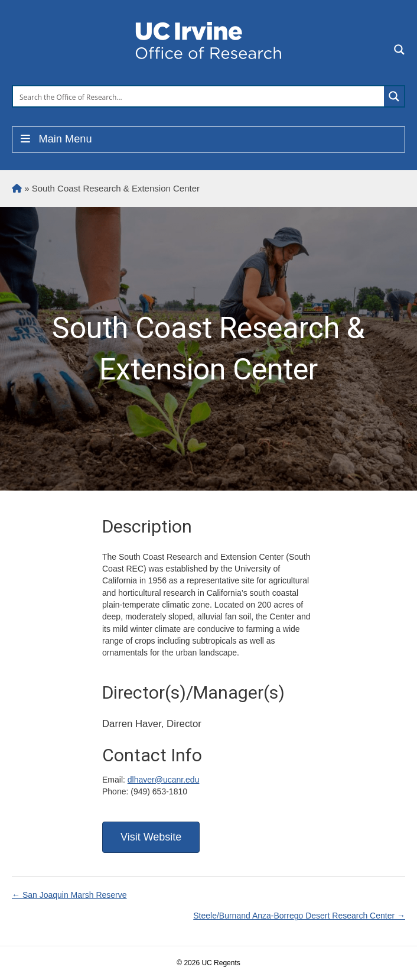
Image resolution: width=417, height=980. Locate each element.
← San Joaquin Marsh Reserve (69, 895)
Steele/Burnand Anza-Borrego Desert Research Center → (299, 916)
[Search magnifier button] (394, 96)
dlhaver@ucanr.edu (164, 780)
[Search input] (199, 96)
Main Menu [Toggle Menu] (55, 139)
